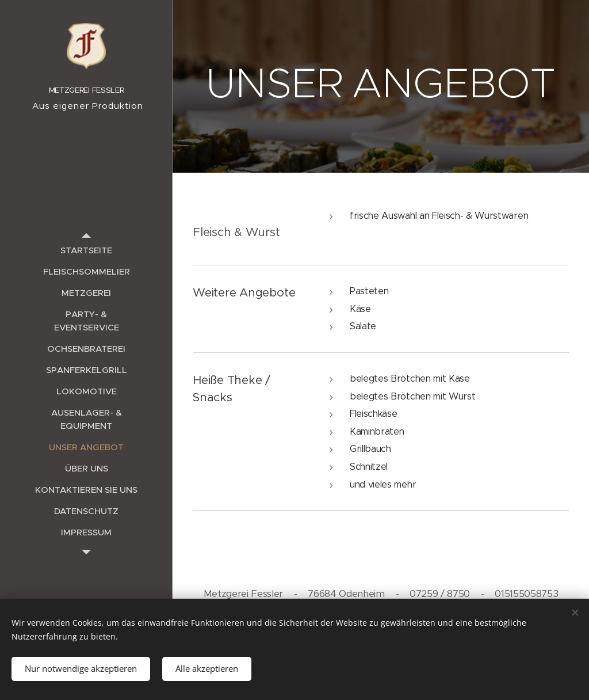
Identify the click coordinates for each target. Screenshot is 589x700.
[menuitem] (86, 250)
